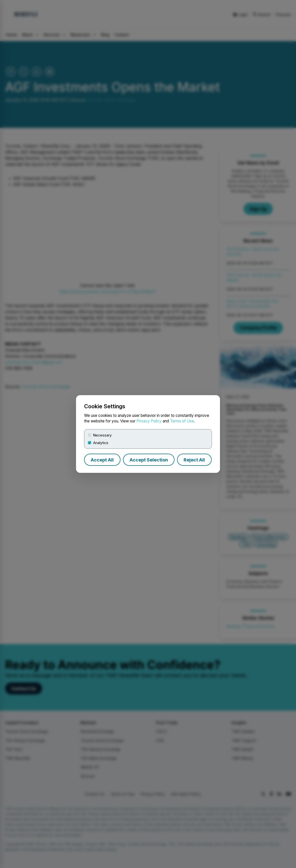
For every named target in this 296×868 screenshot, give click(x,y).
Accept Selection (149, 460)
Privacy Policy (149, 421)
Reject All (194, 460)
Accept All (102, 460)
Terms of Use (182, 421)
